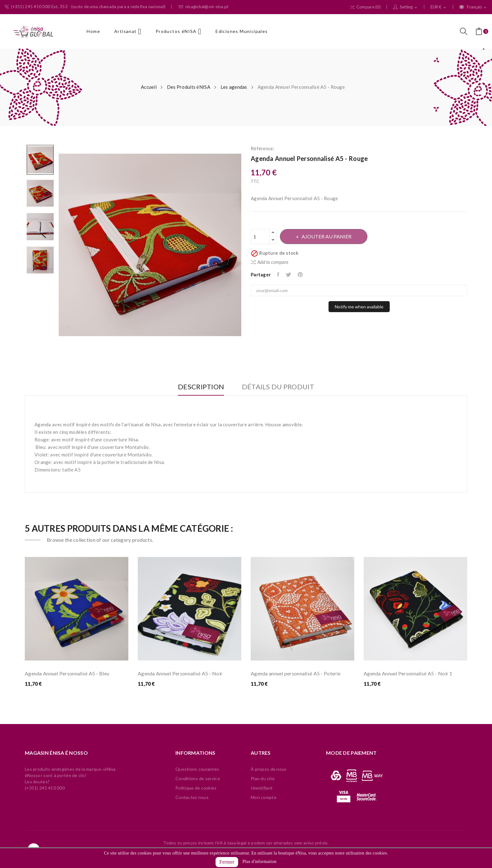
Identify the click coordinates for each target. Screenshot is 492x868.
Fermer (227, 862)
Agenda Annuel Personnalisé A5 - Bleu (67, 673)
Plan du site (263, 778)
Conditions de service (198, 778)
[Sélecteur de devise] (439, 7)
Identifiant (262, 788)
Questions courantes (197, 769)
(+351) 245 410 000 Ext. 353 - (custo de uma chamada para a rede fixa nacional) (85, 7)
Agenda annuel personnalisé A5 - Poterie (296, 673)
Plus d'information (259, 862)
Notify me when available (359, 307)
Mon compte (264, 797)
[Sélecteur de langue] (473, 7)
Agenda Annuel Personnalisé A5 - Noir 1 (408, 673)
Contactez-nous (192, 797)
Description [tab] (200, 387)
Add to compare (270, 262)
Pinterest (302, 274)
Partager (279, 274)
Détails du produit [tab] (279, 387)
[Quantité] (260, 237)
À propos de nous (269, 769)
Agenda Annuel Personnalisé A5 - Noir (180, 673)
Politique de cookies (196, 788)
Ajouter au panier (328, 236)
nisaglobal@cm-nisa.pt (204, 7)
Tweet (289, 274)
